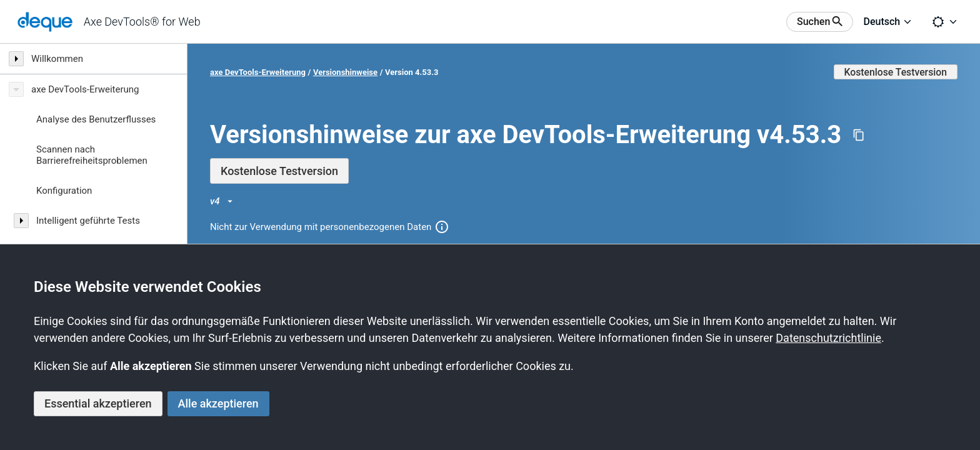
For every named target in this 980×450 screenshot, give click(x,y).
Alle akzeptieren (218, 403)
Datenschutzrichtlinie (828, 338)
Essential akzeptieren (98, 403)
